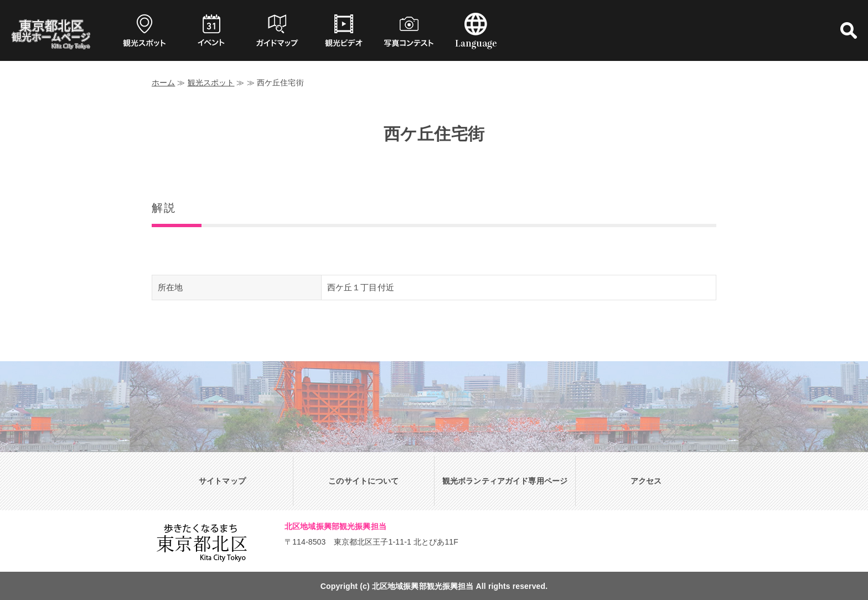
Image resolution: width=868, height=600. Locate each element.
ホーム (163, 83)
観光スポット (211, 83)
